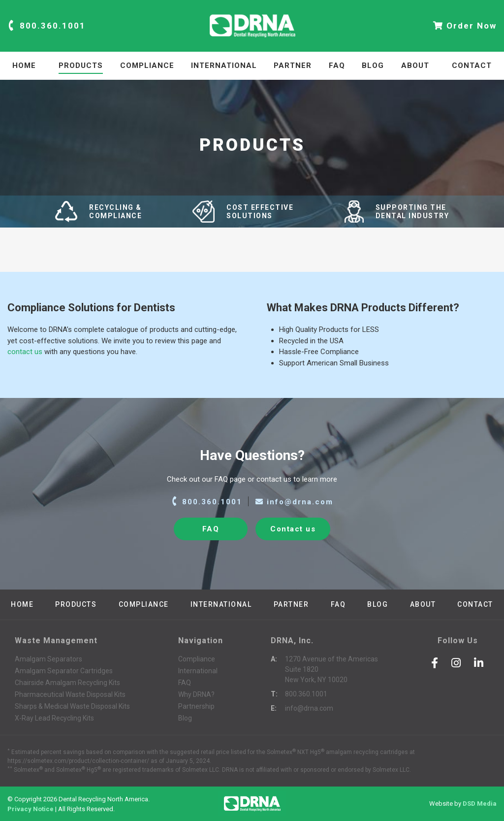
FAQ (337, 66)
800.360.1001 (47, 26)
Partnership (196, 706)
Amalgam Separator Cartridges (64, 671)
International (224, 66)
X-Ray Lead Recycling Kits (54, 718)
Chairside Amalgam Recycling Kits (67, 683)
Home (24, 66)
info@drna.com (294, 502)
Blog (373, 66)
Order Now (465, 26)
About (415, 66)
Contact (472, 66)
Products (81, 66)
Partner (293, 66)
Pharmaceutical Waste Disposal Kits (70, 694)
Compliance (147, 66)
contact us (25, 352)
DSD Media (480, 804)
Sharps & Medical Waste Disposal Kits (72, 706)
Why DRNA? (196, 694)
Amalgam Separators (48, 659)
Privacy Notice (31, 808)
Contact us (293, 529)
